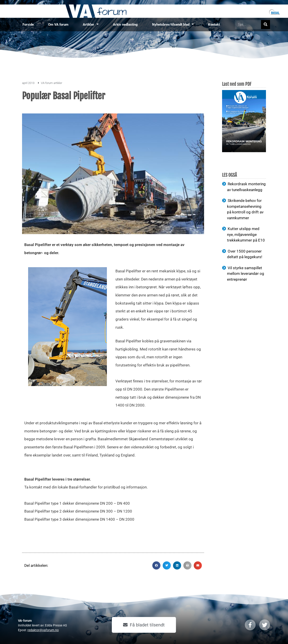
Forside (28, 25)
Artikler (91, 24)
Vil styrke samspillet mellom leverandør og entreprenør (246, 274)
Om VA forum (58, 25)
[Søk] (265, 25)
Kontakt (214, 25)
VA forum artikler (52, 83)
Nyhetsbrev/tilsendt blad (173, 24)
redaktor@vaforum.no (43, 630)
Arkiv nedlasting (125, 25)
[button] (156, 565)
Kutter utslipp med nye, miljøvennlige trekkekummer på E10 (246, 234)
